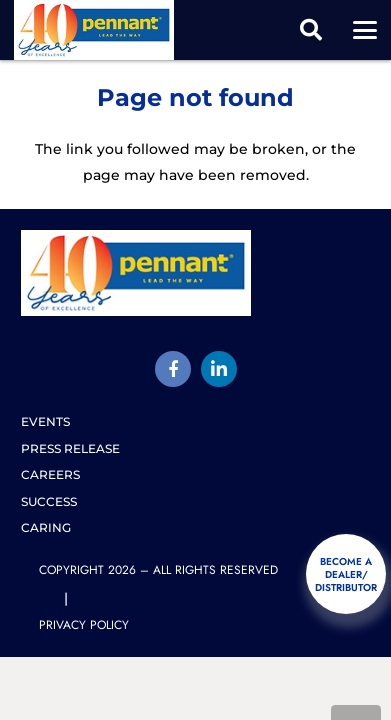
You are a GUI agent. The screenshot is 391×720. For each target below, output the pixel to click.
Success (49, 501)
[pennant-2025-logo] (94, 30)
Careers (50, 474)
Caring (46, 527)
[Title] (173, 369)
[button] (310, 30)
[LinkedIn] (219, 369)
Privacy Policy (84, 625)
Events (45, 421)
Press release (70, 448)
